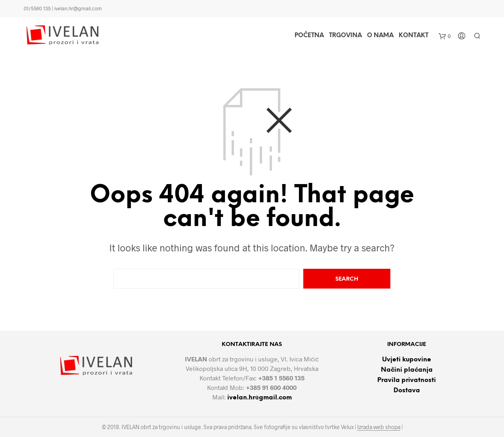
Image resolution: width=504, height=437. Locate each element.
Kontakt (414, 36)
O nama (380, 36)
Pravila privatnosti (407, 380)
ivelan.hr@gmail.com (260, 398)
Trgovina (345, 36)
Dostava (407, 390)
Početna (309, 36)
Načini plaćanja (407, 370)
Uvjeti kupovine (407, 360)
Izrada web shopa (379, 427)
